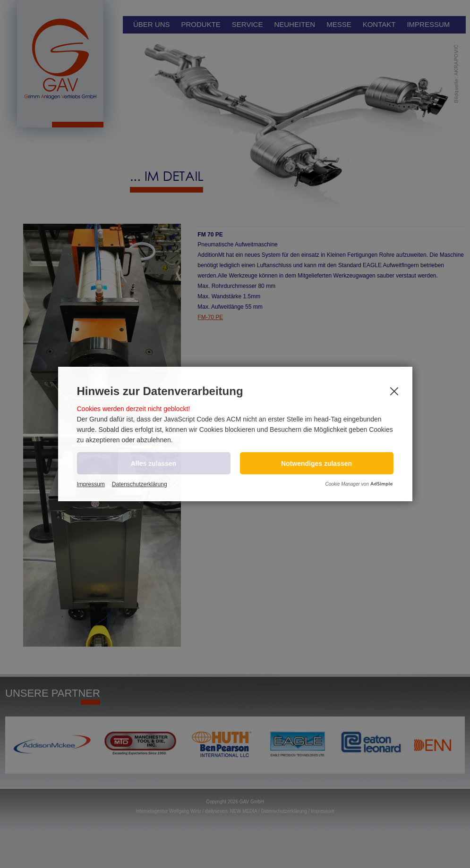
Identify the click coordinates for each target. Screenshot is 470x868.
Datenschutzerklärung (140, 484)
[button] (317, 463)
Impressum (91, 484)
